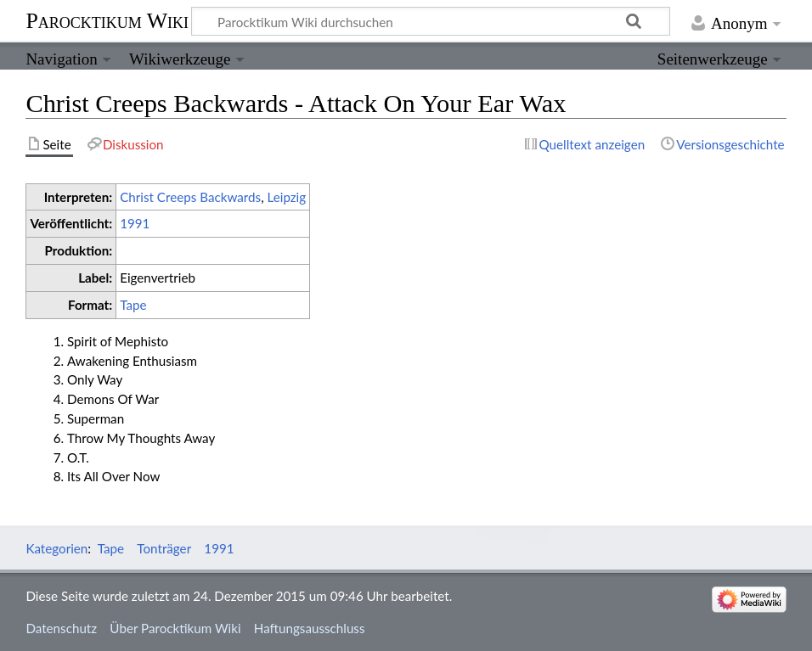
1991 (135, 223)
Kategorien (56, 548)
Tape (133, 305)
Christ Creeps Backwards (190, 197)
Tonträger (164, 548)
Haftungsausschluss (310, 628)
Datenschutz (61, 628)
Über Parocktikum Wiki (175, 628)
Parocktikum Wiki (107, 20)
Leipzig (286, 197)
